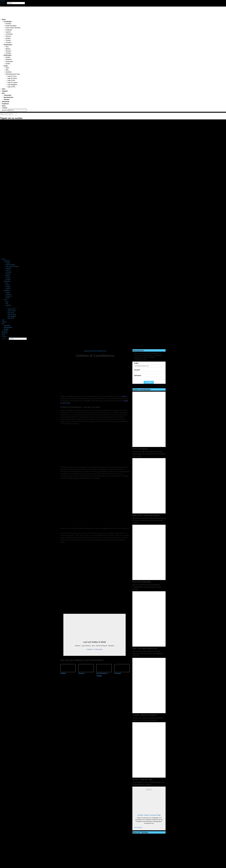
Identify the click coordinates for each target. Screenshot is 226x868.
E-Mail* (136, 363)
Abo (3, 93)
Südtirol (8, 38)
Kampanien (9, 61)
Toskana (8, 51)
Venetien (8, 42)
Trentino (8, 40)
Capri (7, 68)
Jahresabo (7, 95)
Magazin (5, 91)
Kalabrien (9, 59)
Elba (7, 70)
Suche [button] (2, 1)
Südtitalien (8, 55)
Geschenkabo (8, 97)
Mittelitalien (8, 45)
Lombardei (9, 34)
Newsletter (6, 102)
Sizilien (8, 64)
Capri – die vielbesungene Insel (145, 648)
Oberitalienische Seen (13, 74)
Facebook (5, 104)
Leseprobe (89, 649)
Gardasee (9, 30)
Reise (4, 19)
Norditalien (8, 21)
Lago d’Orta (11, 87)
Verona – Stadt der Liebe (142, 779)
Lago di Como (12, 76)
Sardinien (9, 72)
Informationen (138, 828)
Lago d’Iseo (11, 80)
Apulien (8, 57)
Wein (4, 89)
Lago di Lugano (12, 82)
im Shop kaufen (98, 649)
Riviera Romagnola (140, 449)
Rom (7, 47)
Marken (8, 49)
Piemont (8, 36)
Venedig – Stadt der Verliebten (145, 715)
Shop (4, 106)
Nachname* (138, 375)
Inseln (6, 66)
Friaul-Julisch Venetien (13, 28)
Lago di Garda (12, 78)
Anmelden (149, 382)
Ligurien (8, 32)
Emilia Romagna (11, 26)
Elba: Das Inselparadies (142, 582)
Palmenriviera (93, 351)
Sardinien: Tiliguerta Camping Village (149, 815)
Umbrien (8, 53)
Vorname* (137, 370)
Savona (104, 351)
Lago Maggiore (12, 85)
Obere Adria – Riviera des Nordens (146, 515)
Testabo (7, 99)
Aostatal (8, 24)
